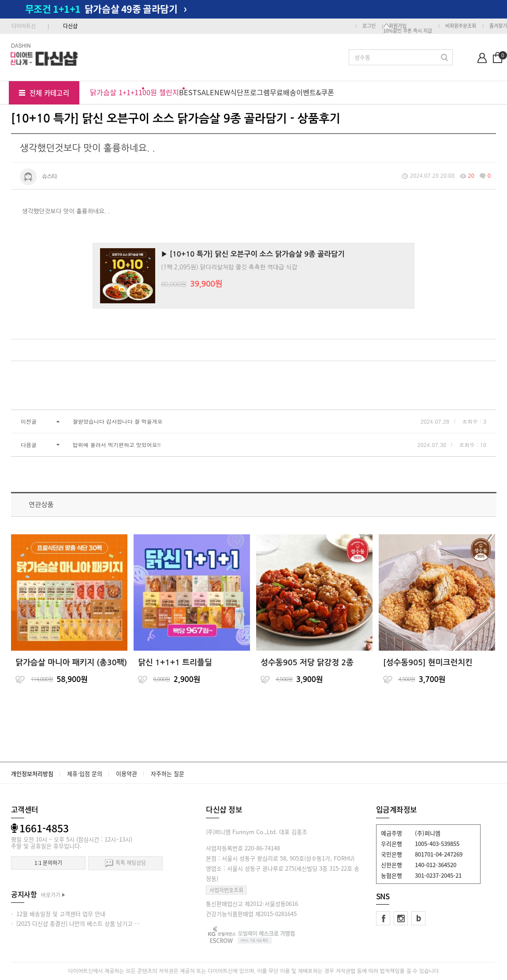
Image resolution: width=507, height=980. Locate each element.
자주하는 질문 (168, 773)
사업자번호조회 (226, 890)
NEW (222, 92)
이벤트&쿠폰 (315, 92)
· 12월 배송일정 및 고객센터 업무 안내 (58, 914)
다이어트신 (24, 26)
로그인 (369, 26)
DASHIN (21, 45)
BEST (188, 92)
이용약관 (127, 773)
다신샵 (70, 26)
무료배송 (283, 92)
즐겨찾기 (498, 26)
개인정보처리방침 (32, 773)
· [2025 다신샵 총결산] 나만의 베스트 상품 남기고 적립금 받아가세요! (96, 923)
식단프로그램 (250, 92)
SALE (206, 92)
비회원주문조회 (461, 26)
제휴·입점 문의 (85, 773)
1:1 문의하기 (48, 863)
